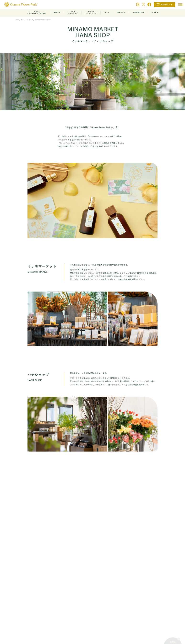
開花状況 (57, 12)
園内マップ (121, 12)
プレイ (107, 12)
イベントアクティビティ (91, 12)
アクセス (155, 12)
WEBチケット (167, 4)
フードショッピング (73, 12)
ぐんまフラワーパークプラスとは (36, 12)
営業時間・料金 (139, 12)
